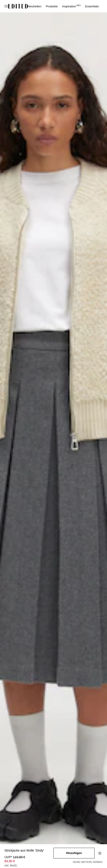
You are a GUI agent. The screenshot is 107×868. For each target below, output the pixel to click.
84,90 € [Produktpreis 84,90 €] (10, 861)
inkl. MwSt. (11, 866)
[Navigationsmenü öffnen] (7, 6)
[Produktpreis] (29, 862)
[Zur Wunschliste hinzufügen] (100, 853)
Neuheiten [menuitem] (35, 6)
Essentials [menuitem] (92, 6)
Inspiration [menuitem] (71, 6)
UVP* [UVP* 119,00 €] (15, 857)
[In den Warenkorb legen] (74, 853)
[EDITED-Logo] (18, 6)
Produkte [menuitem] (52, 6)
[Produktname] (29, 851)
